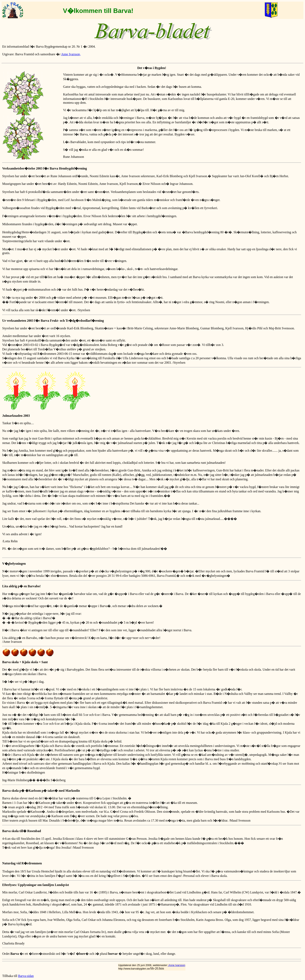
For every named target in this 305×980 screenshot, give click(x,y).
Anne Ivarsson (177, 965)
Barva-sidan (26, 976)
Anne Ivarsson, (71, 54)
